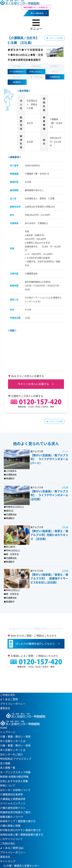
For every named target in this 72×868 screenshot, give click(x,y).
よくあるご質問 (9, 699)
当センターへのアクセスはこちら (34, 679)
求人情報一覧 (8, 768)
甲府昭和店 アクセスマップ (16, 759)
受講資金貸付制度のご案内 (15, 812)
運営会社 (5, 708)
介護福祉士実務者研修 (13, 799)
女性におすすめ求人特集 (14, 781)
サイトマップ (8, 861)
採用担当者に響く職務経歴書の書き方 (22, 835)
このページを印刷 (56, 38)
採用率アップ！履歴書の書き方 (18, 821)
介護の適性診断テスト (13, 808)
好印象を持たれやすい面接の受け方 (20, 830)
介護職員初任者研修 (11, 794)
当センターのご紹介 (11, 754)
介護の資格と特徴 (10, 826)
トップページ (8, 732)
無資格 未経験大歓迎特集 (14, 777)
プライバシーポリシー (13, 704)
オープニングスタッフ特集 (15, 772)
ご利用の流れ (8, 695)
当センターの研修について (15, 790)
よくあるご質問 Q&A (12, 848)
